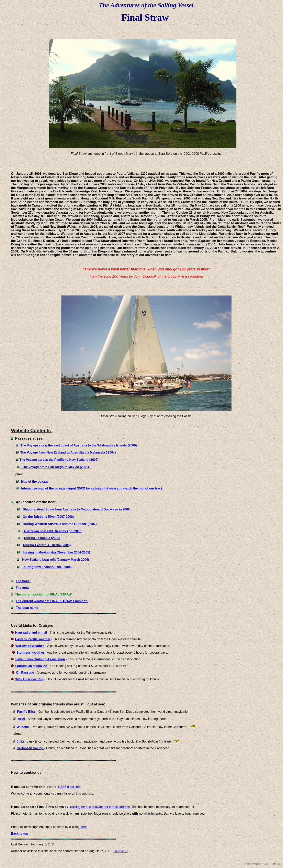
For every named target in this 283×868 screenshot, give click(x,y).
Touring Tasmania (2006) (42, 538)
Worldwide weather (30, 646)
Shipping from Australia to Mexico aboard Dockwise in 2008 (76, 509)
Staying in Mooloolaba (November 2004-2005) (56, 552)
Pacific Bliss (26, 712)
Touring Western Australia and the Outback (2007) (59, 524)
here (84, 827)
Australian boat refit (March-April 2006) (53, 531)
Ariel (21, 719)
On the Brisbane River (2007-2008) (48, 517)
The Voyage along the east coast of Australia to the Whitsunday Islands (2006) (79, 445)
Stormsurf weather (30, 653)
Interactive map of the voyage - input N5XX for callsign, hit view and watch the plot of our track (92, 488)
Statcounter (121, 851)
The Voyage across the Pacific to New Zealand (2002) (59, 460)
